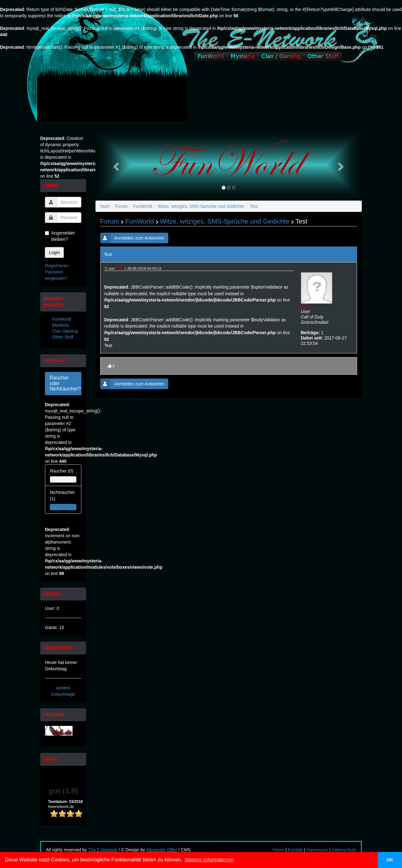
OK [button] (390, 860)
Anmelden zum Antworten (132, 238)
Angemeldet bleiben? (60, 236)
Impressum (317, 850)
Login (54, 252)
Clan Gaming (65, 331)
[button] (115, 165)
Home (278, 850)
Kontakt (295, 850)
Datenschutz (344, 850)
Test (254, 206)
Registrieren (57, 266)
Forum (121, 206)
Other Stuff (63, 337)
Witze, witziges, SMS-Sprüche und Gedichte (201, 206)
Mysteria (60, 325)
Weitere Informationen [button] (209, 860)
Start (105, 206)
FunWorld (62, 319)
